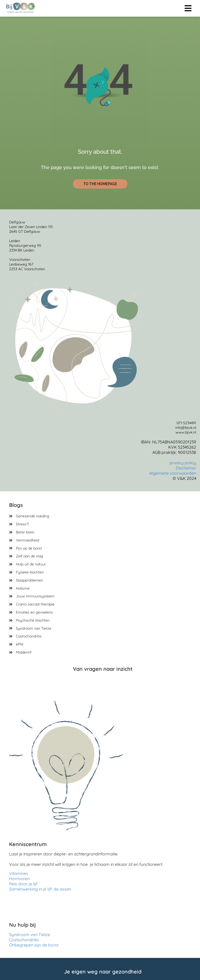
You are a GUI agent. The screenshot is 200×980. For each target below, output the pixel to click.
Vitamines (19, 873)
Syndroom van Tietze (30, 934)
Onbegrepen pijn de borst (34, 945)
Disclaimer (186, 468)
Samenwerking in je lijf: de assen (40, 889)
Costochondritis (25, 940)
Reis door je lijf (23, 884)
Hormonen (20, 879)
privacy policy (183, 463)
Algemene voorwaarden (173, 473)
